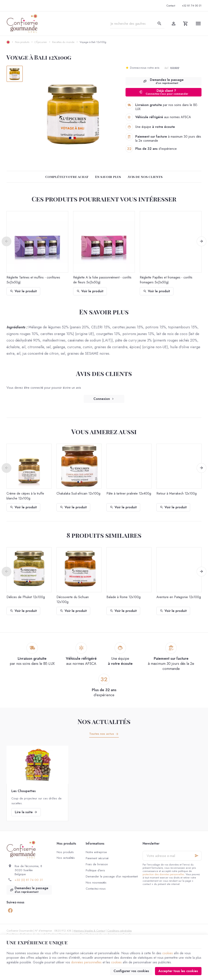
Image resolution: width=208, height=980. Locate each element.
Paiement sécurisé (97, 858)
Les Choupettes (24, 791)
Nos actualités (104, 721)
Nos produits (22, 42)
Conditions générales (119, 931)
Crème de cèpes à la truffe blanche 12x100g (25, 496)
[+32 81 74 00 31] (192, 6)
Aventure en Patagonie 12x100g (179, 597)
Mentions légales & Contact (89, 931)
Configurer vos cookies (131, 971)
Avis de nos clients (145, 177)
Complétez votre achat (67, 177)
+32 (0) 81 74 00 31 (29, 880)
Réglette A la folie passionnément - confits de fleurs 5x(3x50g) (102, 280)
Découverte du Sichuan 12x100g (73, 599)
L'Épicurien (41, 42)
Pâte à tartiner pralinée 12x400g (129, 493)
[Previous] (6, 241)
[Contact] (171, 6)
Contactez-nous (96, 889)
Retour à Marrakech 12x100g (177, 493)
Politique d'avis (95, 870)
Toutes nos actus (102, 734)
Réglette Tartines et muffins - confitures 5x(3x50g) (33, 280)
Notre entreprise (96, 852)
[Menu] (198, 24)
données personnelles (86, 962)
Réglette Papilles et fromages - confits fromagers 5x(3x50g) (166, 280)
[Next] (201, 241)
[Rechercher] (159, 24)
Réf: (167, 68)
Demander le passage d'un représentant (112, 876)
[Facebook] (10, 910)
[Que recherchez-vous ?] (137, 24)
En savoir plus (108, 177)
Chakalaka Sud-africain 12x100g (78, 493)
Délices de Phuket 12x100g (26, 597)
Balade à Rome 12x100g (123, 597)
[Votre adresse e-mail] (172, 856)
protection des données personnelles (163, 874)
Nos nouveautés (96, 883)
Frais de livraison (97, 864)
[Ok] (197, 856)
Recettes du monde (63, 42)
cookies (168, 953)
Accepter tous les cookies (178, 971)
